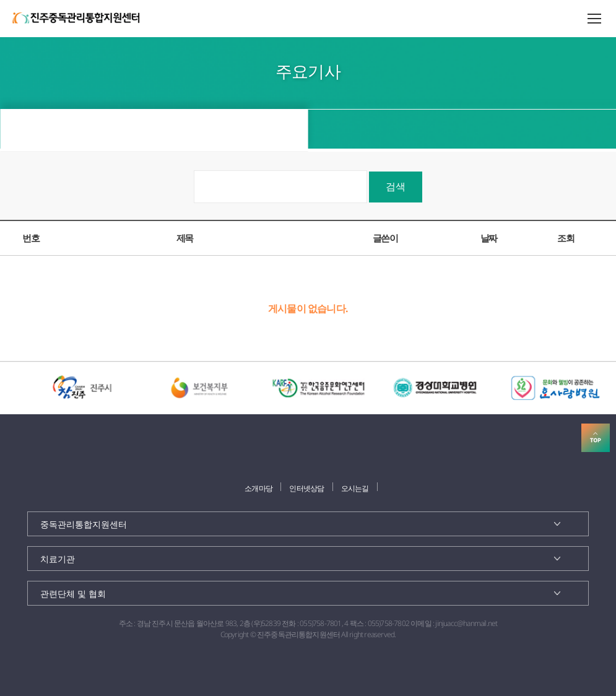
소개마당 (258, 488)
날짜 (489, 238)
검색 (396, 186)
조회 (566, 238)
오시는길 (355, 488)
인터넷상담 (306, 488)
